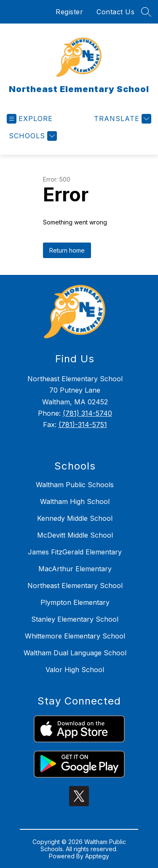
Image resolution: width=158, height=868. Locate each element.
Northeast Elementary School (75, 586)
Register (69, 12)
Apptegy (97, 856)
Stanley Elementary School (75, 619)
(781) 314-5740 (87, 413)
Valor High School (75, 670)
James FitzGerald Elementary (75, 552)
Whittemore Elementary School (75, 636)
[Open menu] (30, 119)
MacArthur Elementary (75, 569)
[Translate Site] (122, 119)
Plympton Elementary (75, 602)
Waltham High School (75, 501)
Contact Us (115, 12)
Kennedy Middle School (75, 518)
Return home (67, 250)
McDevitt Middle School (75, 535)
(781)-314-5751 (83, 425)
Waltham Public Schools (75, 485)
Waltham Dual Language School (75, 653)
